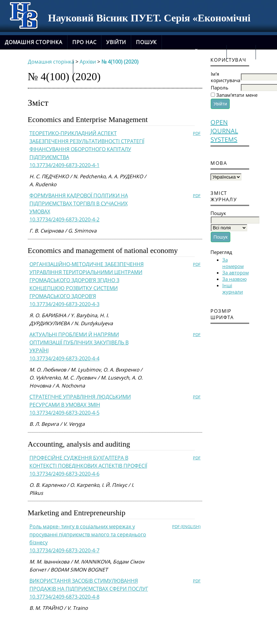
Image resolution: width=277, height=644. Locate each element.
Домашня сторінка (34, 42)
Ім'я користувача (226, 77)
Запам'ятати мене (237, 95)
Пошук (146, 42)
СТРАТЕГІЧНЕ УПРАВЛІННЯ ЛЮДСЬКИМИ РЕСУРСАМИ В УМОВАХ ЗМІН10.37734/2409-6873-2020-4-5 (80, 405)
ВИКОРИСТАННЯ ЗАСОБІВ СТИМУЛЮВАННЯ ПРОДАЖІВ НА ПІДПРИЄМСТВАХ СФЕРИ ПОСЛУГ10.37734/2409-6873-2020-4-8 (89, 589)
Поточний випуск (194, 52)
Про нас (84, 42)
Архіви (241, 52)
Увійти (116, 42)
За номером (233, 263)
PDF (197, 133)
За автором (236, 272)
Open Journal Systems (224, 131)
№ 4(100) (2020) (120, 62)
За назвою (234, 279)
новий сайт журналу (36, 66)
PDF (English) (186, 526)
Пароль (220, 88)
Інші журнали (233, 288)
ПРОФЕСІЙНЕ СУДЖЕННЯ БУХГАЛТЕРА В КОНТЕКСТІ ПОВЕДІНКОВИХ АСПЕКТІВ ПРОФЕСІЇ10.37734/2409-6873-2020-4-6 (88, 466)
